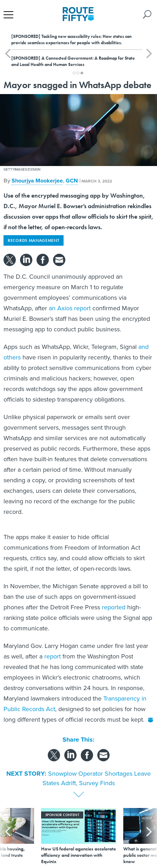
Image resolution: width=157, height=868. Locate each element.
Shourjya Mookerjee (37, 181)
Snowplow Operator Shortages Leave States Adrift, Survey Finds (97, 778)
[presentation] (8, 836)
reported (114, 607)
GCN (72, 181)
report (53, 656)
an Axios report (70, 308)
